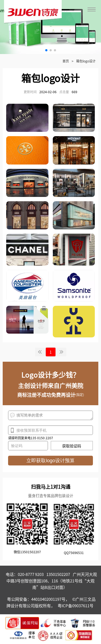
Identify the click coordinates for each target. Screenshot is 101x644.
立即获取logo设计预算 (50, 461)
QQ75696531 (74, 553)
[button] (46, 50)
